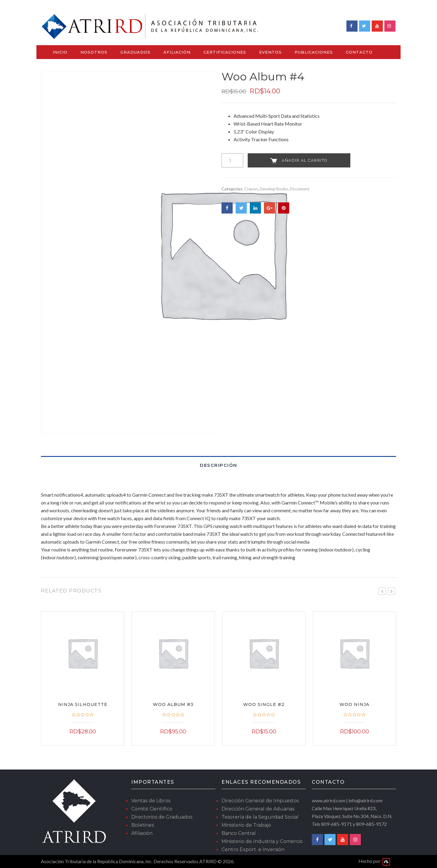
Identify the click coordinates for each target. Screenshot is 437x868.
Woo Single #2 (264, 704)
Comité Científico (152, 809)
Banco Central (239, 833)
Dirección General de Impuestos (260, 801)
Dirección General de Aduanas (258, 809)
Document (300, 189)
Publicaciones (314, 52)
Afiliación (177, 52)
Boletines (143, 825)
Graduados (135, 52)
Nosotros (94, 52)
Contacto (359, 52)
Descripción (218, 465)
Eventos (270, 52)
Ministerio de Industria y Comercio (262, 841)
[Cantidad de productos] (232, 160)
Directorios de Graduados (162, 817)
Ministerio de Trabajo (246, 825)
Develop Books (274, 189)
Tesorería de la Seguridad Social (260, 817)
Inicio (60, 52)
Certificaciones (225, 52)
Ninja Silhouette (83, 704)
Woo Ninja (354, 704)
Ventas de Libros (151, 801)
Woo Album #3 (173, 704)
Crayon (251, 189)
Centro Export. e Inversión (253, 849)
